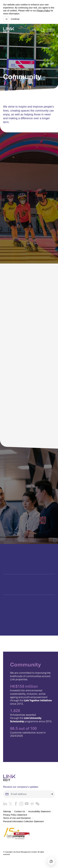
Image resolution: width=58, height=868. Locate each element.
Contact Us (20, 811)
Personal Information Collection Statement (23, 821)
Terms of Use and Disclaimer (17, 818)
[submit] (52, 794)
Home (6, 69)
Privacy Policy (43, 11)
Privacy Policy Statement (15, 815)
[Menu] (51, 30)
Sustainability (22, 69)
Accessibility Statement (39, 811)
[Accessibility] (51, 861)
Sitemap (7, 811)
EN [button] (34, 30)
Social (37, 69)
